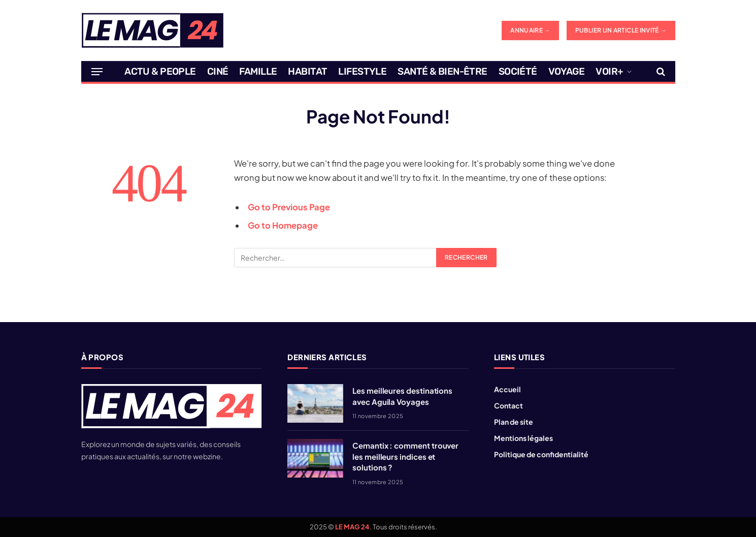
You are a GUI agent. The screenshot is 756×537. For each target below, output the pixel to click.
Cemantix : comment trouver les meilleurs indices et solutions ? (405, 456)
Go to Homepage (283, 225)
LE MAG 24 (352, 527)
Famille (258, 71)
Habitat (307, 71)
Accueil (507, 389)
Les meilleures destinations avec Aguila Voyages (402, 396)
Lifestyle (362, 71)
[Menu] (97, 72)
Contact (508, 405)
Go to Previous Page (289, 207)
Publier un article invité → (621, 30)
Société (518, 71)
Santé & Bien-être (442, 71)
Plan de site (514, 422)
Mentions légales (523, 438)
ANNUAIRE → (530, 30)
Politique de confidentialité (541, 454)
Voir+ (609, 71)
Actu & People (160, 71)
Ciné (218, 71)
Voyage (567, 71)
